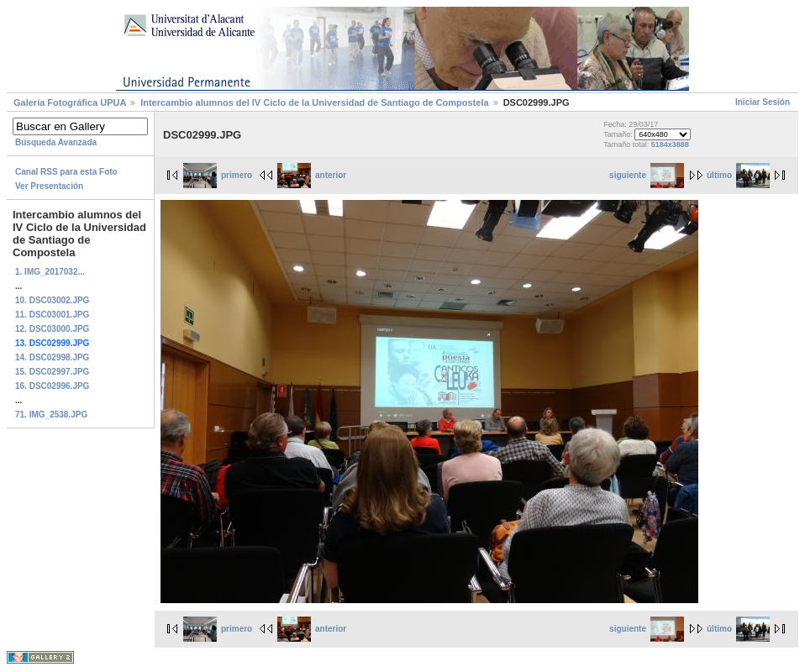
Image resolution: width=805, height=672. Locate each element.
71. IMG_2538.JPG (51, 415)
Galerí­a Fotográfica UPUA (70, 102)
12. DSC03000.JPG (52, 329)
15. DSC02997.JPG (52, 372)
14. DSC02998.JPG (52, 357)
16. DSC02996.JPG (52, 386)
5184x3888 (670, 144)
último (738, 175)
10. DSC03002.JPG (52, 300)
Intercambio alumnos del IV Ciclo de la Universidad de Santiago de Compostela (314, 102)
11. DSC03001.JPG (52, 315)
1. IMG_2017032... (50, 272)
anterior (312, 175)
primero (218, 175)
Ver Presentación (49, 186)
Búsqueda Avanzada (56, 142)
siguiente (647, 175)
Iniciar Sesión (763, 102)
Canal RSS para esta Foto (66, 172)
